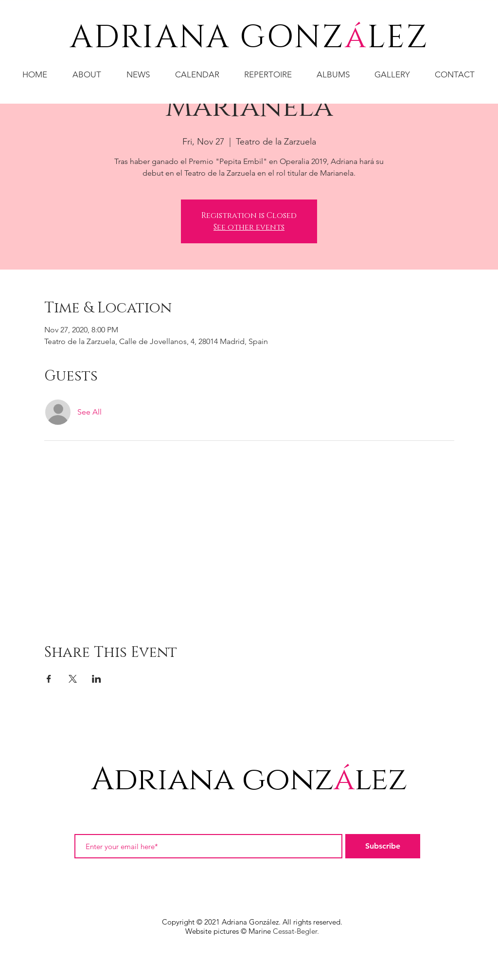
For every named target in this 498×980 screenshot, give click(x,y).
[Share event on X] (73, 679)
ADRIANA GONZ (207, 38)
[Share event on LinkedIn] (97, 679)
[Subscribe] (383, 846)
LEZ (398, 38)
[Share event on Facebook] (49, 679)
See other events (249, 227)
